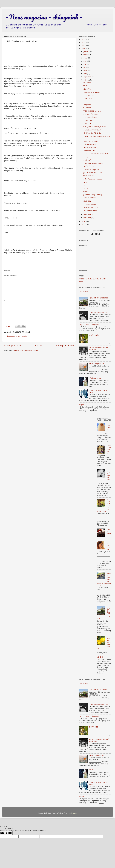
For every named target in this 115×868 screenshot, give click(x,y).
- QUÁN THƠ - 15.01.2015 (98, 298)
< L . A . (86, 157)
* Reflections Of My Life (92, 92)
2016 (84, 222)
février (86, 55)
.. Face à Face (88, 120)
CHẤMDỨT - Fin (89, 166)
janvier (86, 52)
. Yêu (85, 182)
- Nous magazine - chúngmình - (44, 17)
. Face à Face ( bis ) (90, 147)
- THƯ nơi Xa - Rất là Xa (92, 133)
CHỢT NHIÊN (94, 335)
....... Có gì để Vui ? (90, 117)
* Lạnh (81, 405)
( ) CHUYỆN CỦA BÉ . (108, 546)
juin (85, 67)
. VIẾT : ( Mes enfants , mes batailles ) (97, 154)
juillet (86, 70)
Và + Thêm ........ (89, 83)
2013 (84, 43)
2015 (84, 49)
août (85, 74)
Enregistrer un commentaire (17, 336)
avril (85, 61)
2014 (84, 46)
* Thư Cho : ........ (89, 95)
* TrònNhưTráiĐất (89, 204)
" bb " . (86, 185)
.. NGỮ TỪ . (87, 124)
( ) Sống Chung (109, 427)
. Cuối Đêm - (88, 201)
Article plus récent (13, 346)
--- (84, 102)
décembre (87, 218)
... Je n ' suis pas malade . (92, 179)
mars (86, 58)
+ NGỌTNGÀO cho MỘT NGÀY (95, 127)
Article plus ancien (65, 346)
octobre (86, 80)
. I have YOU (88, 98)
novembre (87, 214)
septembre (88, 77)
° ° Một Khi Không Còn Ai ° (93, 111)
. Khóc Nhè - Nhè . (90, 151)
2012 (84, 39)
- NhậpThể (87, 105)
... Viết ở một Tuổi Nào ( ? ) (93, 130)
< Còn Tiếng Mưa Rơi (97, 364)
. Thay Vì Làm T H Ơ (91, 207)
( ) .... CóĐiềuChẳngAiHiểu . (93, 173)
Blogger (74, 813)
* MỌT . (86, 86)
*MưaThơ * (87, 108)
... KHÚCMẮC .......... (91, 114)
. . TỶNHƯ (87, 160)
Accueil (39, 346)
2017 (84, 225)
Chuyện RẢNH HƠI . (91, 211)
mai (85, 64)
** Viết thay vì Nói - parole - (93, 163)
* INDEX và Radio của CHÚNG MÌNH (92, 279)
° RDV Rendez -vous (91, 141)
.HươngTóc (87, 89)
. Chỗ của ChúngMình (91, 170)
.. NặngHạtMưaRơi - (90, 144)
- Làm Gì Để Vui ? (90, 198)
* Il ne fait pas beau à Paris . (99, 312)
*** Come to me (89, 176)
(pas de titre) (84, 291)
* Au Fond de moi (95, 378)
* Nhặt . (86, 192)
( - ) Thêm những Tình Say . (93, 195)
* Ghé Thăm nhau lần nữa (109, 450)
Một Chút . (101, 657)
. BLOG (86, 188)
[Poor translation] (9, 833)
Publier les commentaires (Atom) (26, 351)
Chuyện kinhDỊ (109, 532)
